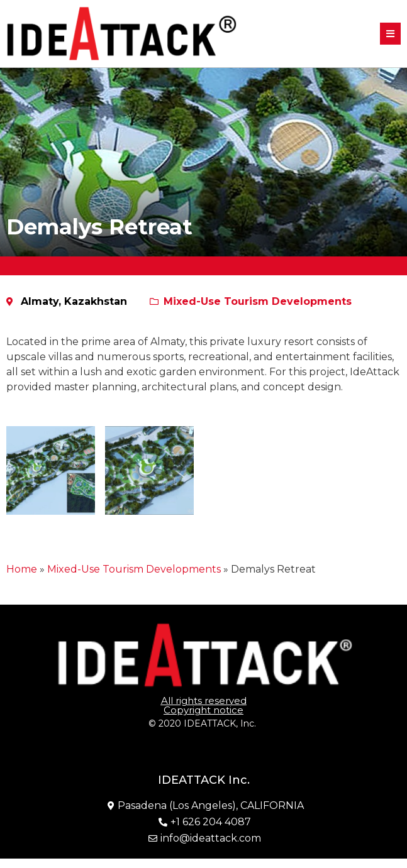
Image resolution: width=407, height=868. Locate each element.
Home (22, 569)
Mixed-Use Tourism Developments (258, 301)
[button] (390, 34)
